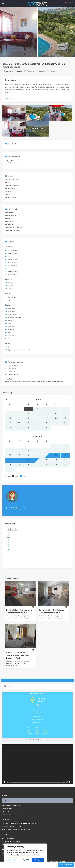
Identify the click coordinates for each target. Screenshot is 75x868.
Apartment (30, 71)
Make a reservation (66, 865)
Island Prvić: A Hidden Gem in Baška (12, 827)
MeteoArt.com (41, 740)
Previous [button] (3, 33)
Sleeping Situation (13, 156)
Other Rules (9, 379)
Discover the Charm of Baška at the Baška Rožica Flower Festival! (20, 823)
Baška (10, 183)
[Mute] (67, 782)
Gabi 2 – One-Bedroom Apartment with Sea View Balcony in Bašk (17, 655)
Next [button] (72, 33)
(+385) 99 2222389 (10, 838)
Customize (13, 860)
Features (10, 242)
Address (9, 176)
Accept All (38, 860)
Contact (63, 861)
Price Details (11, 144)
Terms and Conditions (14, 362)
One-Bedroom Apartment (14, 71)
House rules (7, 812)
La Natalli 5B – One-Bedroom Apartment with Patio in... (52, 611)
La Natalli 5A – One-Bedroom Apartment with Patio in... (19, 611)
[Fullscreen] (70, 782)
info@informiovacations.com (13, 841)
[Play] (5, 782)
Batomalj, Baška (14, 185)
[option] (19, 32)
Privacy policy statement (10, 815)
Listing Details (11, 209)
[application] (37, 764)
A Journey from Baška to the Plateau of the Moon (16, 830)
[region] (25, 854)
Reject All (26, 860)
